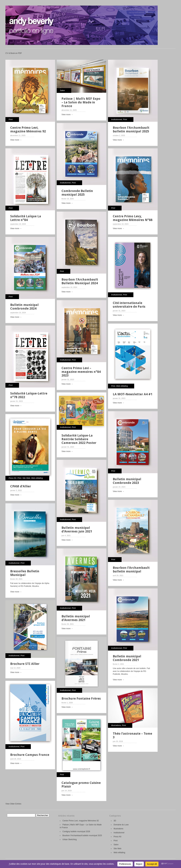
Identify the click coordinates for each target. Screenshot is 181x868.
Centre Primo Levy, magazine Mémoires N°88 (133, 218)
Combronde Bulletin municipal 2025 (77, 193)
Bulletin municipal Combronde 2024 (24, 307)
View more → (16, 140)
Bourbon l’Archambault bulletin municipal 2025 (131, 129)
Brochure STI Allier (25, 664)
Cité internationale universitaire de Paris (129, 305)
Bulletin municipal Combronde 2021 (127, 658)
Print (11, 119)
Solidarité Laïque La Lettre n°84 (26, 218)
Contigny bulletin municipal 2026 (76, 832)
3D (115, 821)
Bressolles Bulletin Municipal (25, 573)
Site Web (26, 478)
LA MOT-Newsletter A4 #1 (133, 394)
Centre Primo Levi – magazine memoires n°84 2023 (81, 372)
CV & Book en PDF (14, 53)
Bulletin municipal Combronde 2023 (127, 481)
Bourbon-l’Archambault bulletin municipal (131, 570)
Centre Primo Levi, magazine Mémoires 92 (28, 129)
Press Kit (12, 478)
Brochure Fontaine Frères (81, 698)
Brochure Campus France (30, 755)
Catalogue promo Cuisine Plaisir (81, 785)
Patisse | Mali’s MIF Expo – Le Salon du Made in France (81, 102)
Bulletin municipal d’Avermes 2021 (76, 618)
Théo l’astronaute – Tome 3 (132, 735)
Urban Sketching (70, 839)
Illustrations (116, 725)
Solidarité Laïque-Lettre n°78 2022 (29, 395)
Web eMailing (122, 386)
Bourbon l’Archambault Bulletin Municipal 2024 (80, 281)
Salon (62, 90)
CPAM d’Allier (21, 486)
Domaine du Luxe (121, 825)
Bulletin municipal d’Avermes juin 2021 (77, 530)
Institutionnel (117, 119)
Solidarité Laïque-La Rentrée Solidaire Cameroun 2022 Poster (79, 439)
